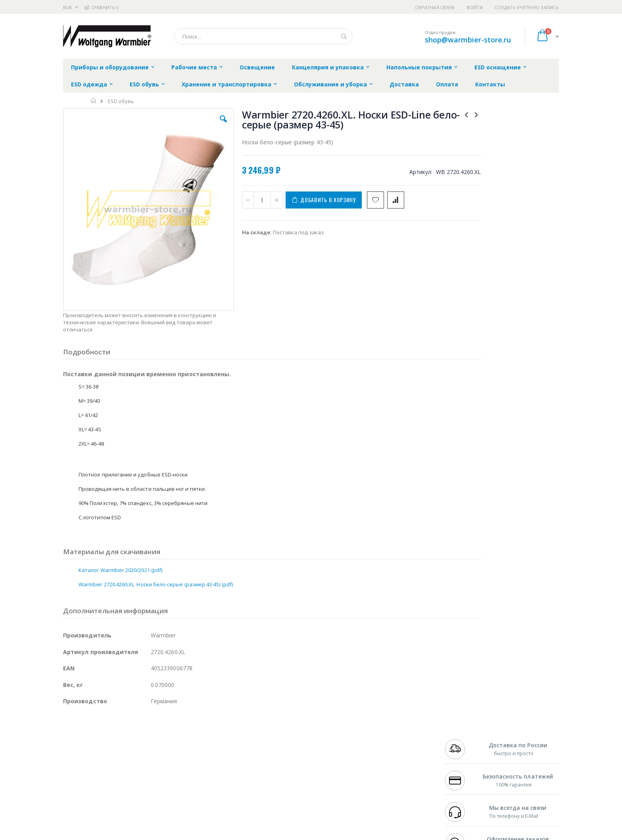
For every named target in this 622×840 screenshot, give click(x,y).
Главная (94, 101)
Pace (125, 733)
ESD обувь (121, 101)
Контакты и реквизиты (389, 733)
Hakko (71, 733)
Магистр (182, 740)
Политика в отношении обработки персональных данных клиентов (277, 767)
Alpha (105, 756)
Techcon (131, 786)
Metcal (123, 740)
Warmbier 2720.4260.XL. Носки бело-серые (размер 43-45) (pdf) (156, 534)
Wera (125, 802)
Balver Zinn (77, 756)
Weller (147, 733)
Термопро (152, 740)
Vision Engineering (85, 771)
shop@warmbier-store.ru (468, 40)
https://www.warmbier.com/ (201, 834)
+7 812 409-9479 (463, 740)
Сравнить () (101, 7)
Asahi (149, 756)
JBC (108, 733)
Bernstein (75, 802)
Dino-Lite (126, 771)
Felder (127, 756)
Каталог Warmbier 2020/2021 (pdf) (120, 520)
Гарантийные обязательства (270, 733)
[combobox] (263, 36)
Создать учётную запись (527, 7)
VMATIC (157, 786)
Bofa (69, 740)
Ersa (91, 733)
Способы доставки (383, 748)
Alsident (172, 733)
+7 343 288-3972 (463, 748)
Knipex (102, 802)
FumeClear (95, 740)
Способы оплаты (381, 763)
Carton (152, 771)
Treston (72, 786)
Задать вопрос (251, 786)
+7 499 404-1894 (463, 733)
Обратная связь (435, 7)
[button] (205, 125)
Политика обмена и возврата (270, 748)
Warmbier (101, 786)
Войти (475, 7)
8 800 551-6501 (465, 756)
